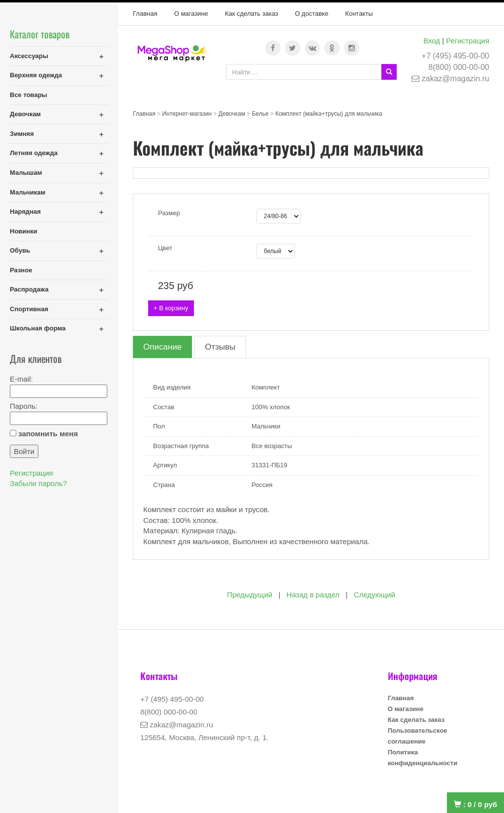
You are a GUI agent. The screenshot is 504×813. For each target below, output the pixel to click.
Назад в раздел (313, 595)
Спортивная (29, 309)
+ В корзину (171, 308)
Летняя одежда (34, 153)
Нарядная (25, 211)
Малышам (26, 173)
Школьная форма (38, 328)
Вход (432, 41)
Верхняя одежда (36, 75)
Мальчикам (28, 192)
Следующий (375, 595)
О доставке (312, 14)
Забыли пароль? (38, 483)
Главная (145, 14)
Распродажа (29, 289)
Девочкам (25, 114)
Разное (21, 270)
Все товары (29, 95)
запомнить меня (48, 434)
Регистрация (468, 41)
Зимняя (22, 134)
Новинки (24, 231)
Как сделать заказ (252, 14)
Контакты (359, 14)
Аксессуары (29, 56)
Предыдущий (250, 595)
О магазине (191, 14)
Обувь (20, 250)
